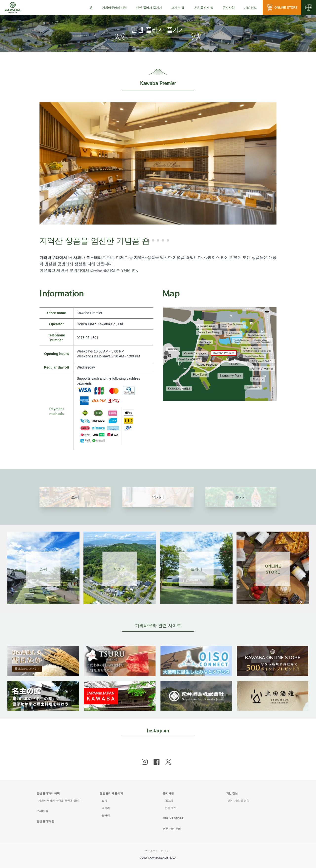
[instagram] (145, 762)
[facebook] (157, 762)
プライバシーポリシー (158, 851)
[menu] (91, 7)
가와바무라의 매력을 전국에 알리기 (60, 801)
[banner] (43, 649)
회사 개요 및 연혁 (239, 801)
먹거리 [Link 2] (120, 569)
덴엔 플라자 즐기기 (111, 793)
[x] (168, 762)
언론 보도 (171, 808)
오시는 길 (178, 7)
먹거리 (106, 808)
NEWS (169, 801)
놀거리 (106, 815)
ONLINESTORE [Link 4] (273, 569)
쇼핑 (104, 801)
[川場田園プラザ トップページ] (13, 7)
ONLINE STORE (173, 818)
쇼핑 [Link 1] (43, 569)
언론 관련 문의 (172, 829)
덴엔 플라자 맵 (203, 7)
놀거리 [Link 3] (196, 569)
